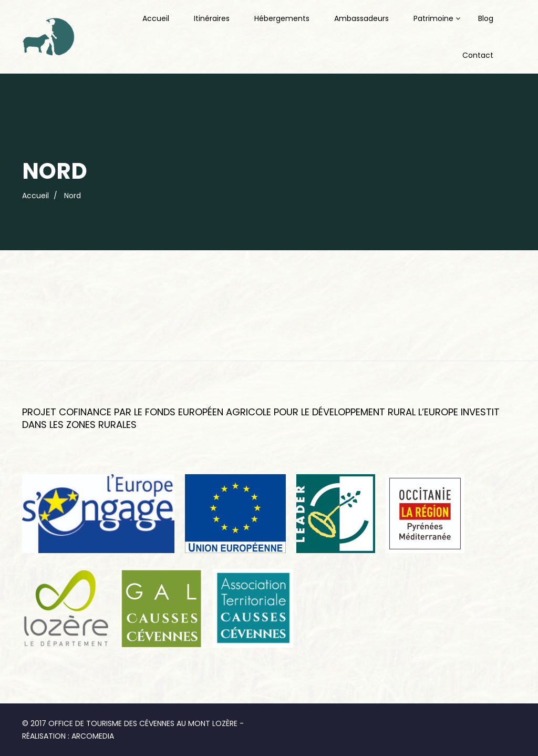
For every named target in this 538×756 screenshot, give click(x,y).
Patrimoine (433, 18)
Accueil (156, 18)
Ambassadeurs (361, 18)
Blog (486, 18)
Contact (478, 55)
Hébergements (282, 18)
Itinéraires (212, 18)
